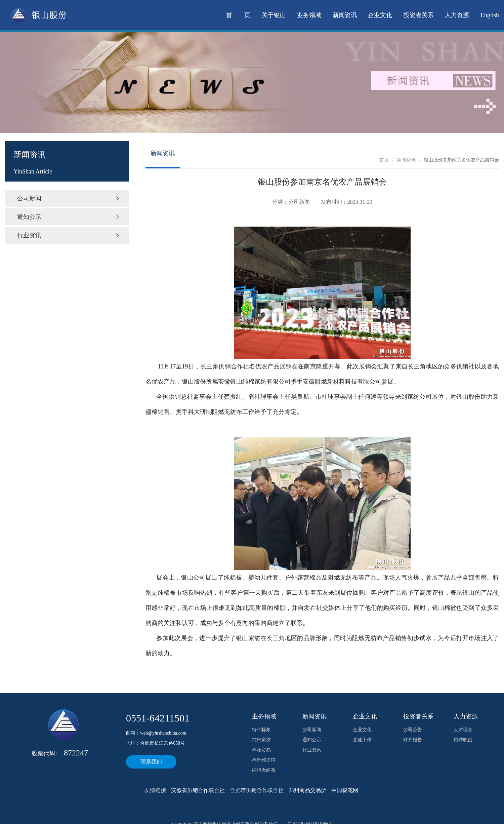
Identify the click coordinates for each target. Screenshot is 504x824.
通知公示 (69, 217)
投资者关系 (419, 15)
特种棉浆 (261, 730)
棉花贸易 (261, 750)
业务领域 (309, 15)
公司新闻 (69, 198)
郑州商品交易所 (307, 790)
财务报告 (413, 740)
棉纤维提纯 (264, 760)
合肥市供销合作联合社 (257, 790)
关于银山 (274, 15)
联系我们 (151, 762)
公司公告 (413, 730)
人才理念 (463, 730)
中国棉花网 (345, 790)
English (490, 15)
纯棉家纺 (261, 740)
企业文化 (380, 15)
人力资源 (457, 15)
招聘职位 (463, 740)
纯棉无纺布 (264, 770)
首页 (384, 160)
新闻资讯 (345, 15)
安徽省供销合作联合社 (198, 790)
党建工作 (362, 740)
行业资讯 (69, 235)
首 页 (238, 15)
